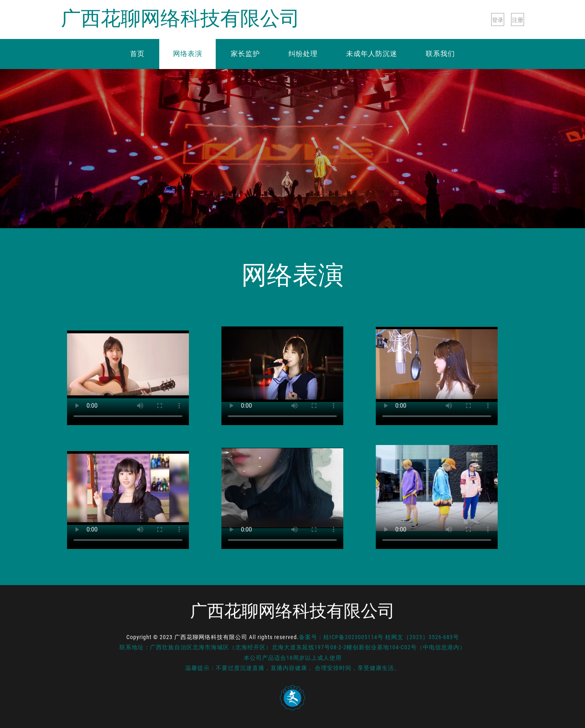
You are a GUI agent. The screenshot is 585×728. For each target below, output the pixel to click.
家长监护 (245, 54)
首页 (137, 54)
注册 (518, 20)
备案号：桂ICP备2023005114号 (341, 637)
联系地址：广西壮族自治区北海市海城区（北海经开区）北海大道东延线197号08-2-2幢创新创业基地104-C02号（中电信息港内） (292, 647)
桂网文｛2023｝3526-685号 (422, 637)
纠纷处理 (303, 54)
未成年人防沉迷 (372, 54)
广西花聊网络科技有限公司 (180, 19)
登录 (498, 20)
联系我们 (440, 54)
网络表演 (188, 54)
